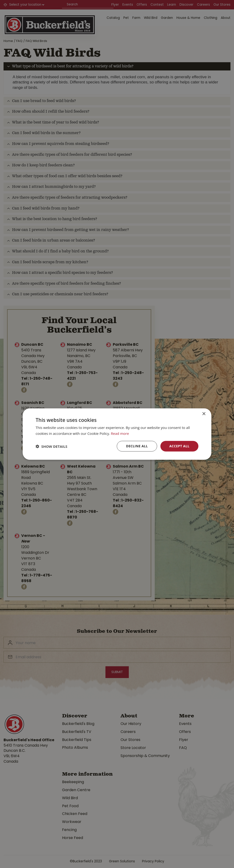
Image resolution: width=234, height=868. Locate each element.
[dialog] (117, 434)
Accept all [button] (179, 446)
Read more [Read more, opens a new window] (120, 433)
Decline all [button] (137, 446)
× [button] (204, 414)
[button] (51, 446)
